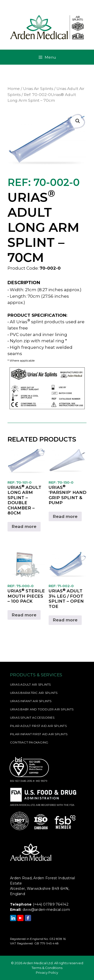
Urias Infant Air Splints (31, 701)
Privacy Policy (47, 973)
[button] (78, 121)
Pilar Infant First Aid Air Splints (39, 734)
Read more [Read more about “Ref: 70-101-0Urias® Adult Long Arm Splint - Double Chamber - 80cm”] (24, 526)
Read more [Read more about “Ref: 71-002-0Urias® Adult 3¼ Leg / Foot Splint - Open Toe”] (65, 620)
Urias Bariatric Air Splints (34, 693)
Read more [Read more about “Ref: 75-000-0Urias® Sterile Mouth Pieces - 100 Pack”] (24, 615)
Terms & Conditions (47, 968)
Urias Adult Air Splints (30, 684)
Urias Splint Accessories (32, 718)
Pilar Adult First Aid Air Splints (38, 726)
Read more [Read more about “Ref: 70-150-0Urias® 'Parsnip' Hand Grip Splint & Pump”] (65, 516)
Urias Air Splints (38, 89)
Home (14, 89)
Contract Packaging (29, 742)
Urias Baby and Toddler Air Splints (42, 709)
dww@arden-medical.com (46, 910)
